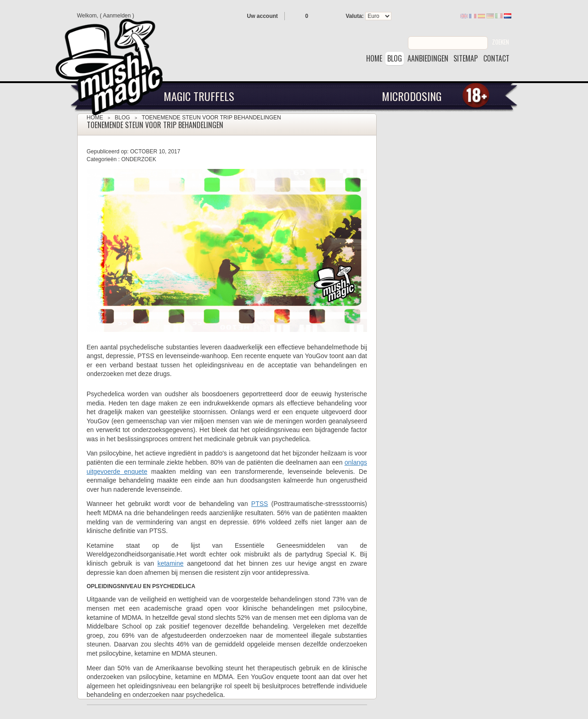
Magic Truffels (199, 96)
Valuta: (355, 16)
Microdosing (412, 96)
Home (95, 118)
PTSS (260, 504)
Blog (122, 118)
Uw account (263, 16)
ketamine (171, 563)
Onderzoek (139, 159)
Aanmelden (117, 16)
